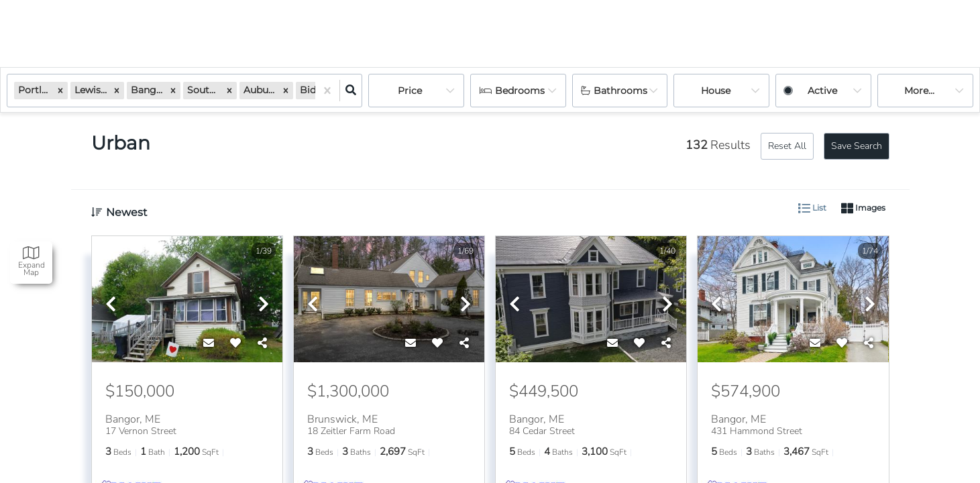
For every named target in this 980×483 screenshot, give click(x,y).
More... (919, 91)
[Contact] (209, 343)
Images (863, 209)
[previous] (111, 305)
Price (410, 91)
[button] (60, 90)
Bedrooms (520, 91)
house (716, 91)
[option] (187, 300)
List (812, 209)
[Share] (262, 343)
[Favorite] (235, 343)
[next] (264, 305)
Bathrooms (620, 91)
